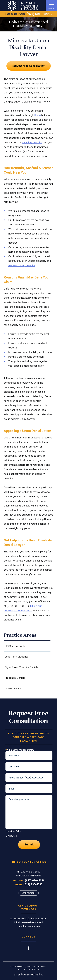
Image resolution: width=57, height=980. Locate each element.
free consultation (16, 14)
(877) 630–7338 (39, 14)
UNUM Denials (13, 689)
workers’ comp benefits (22, 265)
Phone (18, 885)
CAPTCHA (12, 836)
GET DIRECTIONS (28, 893)
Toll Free (18, 881)
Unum (37, 115)
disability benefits (32, 142)
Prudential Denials (15, 678)
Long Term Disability (16, 657)
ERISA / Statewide (15, 646)
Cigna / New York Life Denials (21, 667)
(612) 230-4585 (33, 884)
